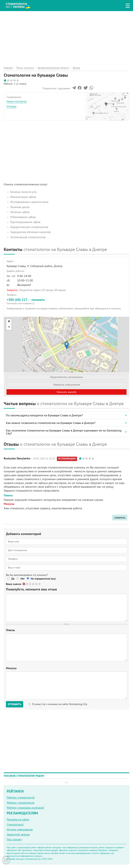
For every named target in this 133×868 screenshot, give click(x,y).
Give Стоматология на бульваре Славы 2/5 (30, 584)
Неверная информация (67, 385)
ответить (120, 517)
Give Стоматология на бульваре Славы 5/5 (40, 584)
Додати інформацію (20, 829)
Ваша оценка (14, 584)
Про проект (14, 839)
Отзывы (11, 106)
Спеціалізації (15, 824)
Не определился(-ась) (43, 579)
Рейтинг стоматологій (21, 797)
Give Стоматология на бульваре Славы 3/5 (33, 584)
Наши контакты (17, 101)
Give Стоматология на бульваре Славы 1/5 (27, 584)
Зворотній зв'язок (18, 834)
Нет (23, 579)
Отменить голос (24, 584)
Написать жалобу (67, 392)
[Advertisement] (66, 37)
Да (13, 579)
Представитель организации (66, 377)
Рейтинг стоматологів (20, 803)
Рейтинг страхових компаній (25, 808)
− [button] (9, 327)
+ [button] (9, 322)
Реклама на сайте (18, 819)
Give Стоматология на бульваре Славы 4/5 (37, 584)
